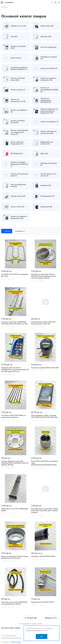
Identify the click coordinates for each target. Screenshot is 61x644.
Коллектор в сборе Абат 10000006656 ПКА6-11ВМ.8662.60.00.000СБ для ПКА (14, 323)
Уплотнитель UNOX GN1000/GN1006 (43, 556)
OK (42, 637)
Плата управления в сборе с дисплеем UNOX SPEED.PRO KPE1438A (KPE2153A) (44, 416)
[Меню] (2, 3)
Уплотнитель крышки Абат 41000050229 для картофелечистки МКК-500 (14, 603)
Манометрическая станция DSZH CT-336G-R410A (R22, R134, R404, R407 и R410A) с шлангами (45, 511)
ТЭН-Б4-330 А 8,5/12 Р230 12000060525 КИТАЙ (15, 510)
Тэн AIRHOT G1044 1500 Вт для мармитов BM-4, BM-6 (15, 275)
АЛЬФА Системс (16, 642)
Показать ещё (30, 618)
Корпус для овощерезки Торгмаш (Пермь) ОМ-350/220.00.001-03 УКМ (15, 557)
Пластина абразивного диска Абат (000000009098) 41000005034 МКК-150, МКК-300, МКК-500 (15, 463)
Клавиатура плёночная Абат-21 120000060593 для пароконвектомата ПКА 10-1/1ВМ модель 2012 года (15, 370)
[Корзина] (59, 3)
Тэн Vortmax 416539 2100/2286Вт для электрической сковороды (13, 416)
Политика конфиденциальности (11, 638)
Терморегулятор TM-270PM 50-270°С (43, 602)
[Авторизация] (56, 3)
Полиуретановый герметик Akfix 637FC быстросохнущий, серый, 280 (43, 323)
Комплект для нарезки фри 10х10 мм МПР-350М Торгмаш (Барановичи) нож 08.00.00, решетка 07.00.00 (43, 276)
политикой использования (33, 630)
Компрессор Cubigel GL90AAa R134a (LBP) (45, 368)
